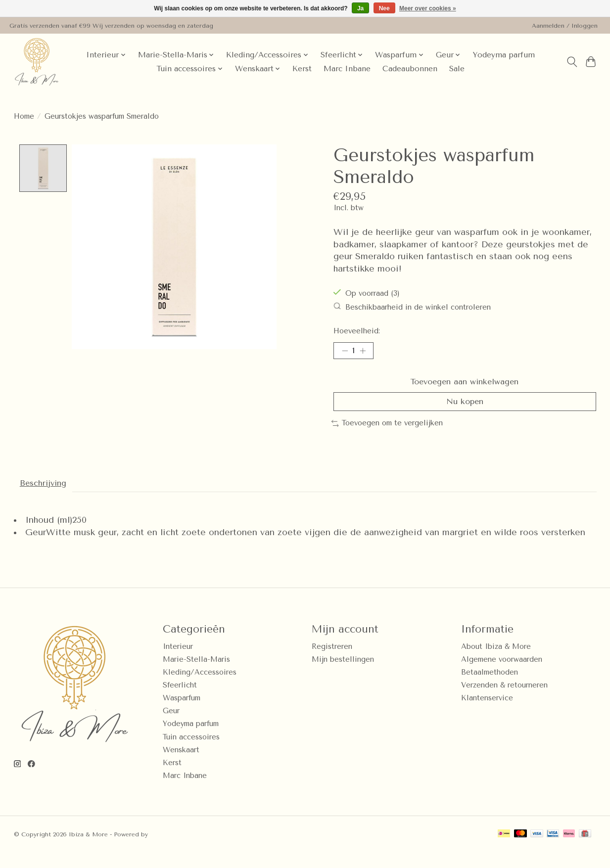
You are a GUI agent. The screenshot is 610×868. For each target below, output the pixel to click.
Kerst (302, 69)
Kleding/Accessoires (200, 688)
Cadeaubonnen (410, 69)
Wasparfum (182, 714)
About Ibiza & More (496, 662)
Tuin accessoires (191, 753)
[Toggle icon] (572, 62)
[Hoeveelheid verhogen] (366, 352)
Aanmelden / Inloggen (565, 26)
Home (24, 116)
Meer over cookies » (428, 8)
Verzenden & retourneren (504, 701)
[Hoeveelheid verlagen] (344, 352)
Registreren (332, 662)
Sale (457, 69)
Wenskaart (181, 765)
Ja (360, 8)
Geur (171, 727)
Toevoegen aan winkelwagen (465, 386)
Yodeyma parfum (504, 55)
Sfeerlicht (180, 701)
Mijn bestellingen (343, 675)
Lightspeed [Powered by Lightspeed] (167, 850)
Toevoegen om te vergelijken (387, 435)
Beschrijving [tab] (47, 497)
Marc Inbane (347, 69)
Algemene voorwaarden (502, 675)
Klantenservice (487, 714)
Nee (384, 8)
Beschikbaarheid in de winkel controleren (412, 307)
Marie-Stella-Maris (196, 675)
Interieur (178, 662)
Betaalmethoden (490, 688)
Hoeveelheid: (357, 331)
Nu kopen (465, 412)
